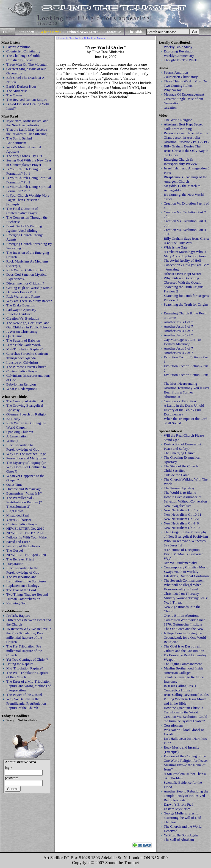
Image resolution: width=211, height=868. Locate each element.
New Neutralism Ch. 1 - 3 (182, 510)
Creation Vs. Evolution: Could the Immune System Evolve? (185, 719)
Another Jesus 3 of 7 (178, 326)
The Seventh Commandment (184, 580)
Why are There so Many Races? (29, 301)
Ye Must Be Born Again (181, 835)
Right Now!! (15, 511)
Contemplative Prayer (22, 371)
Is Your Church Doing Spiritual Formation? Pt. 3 (29, 189)
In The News (96, 38)
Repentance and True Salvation (186, 133)
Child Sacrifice (174, 471)
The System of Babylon (23, 340)
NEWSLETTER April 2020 (26, 555)
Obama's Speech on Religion (27, 414)
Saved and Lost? (18, 542)
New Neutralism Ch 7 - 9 (182, 528)
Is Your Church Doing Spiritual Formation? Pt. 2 (29, 180)
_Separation (15, 564)
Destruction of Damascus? (183, 444)
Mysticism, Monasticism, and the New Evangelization (27, 123)
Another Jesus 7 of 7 (178, 353)
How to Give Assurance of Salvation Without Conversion (185, 499)
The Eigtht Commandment (183, 664)
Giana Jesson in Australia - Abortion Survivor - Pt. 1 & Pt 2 (187, 140)
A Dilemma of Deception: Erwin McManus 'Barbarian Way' (184, 554)
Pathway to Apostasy (21, 310)
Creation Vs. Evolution (23, 318)
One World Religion (178, 120)
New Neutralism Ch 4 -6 (181, 523)
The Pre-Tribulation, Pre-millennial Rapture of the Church (24, 651)
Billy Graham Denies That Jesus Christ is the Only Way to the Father (186, 151)
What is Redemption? (22, 389)
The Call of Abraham (179, 840)
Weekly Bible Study (178, 47)
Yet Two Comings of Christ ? (27, 659)
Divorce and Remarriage (24, 489)
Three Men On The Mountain (27, 64)
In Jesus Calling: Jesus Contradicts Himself (180, 688)
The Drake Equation (21, 305)
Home (8, 32)
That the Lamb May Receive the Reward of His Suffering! (27, 132)
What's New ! (50, 32)
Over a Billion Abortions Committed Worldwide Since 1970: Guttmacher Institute (184, 620)
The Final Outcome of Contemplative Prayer (22, 211)
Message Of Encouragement (184, 94)
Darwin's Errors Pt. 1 (21, 292)
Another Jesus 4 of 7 (178, 331)
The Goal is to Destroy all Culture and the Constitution (184, 648)
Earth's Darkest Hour (21, 86)
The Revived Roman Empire (27, 100)
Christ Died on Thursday (181, 594)
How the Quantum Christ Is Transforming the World (183, 710)
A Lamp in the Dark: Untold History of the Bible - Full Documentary (184, 410)
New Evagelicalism (178, 506)
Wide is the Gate (176, 247)
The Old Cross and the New (184, 629)
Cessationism (173, 725)
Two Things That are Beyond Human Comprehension (27, 597)
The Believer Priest (20, 559)
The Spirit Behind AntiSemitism (19, 140)
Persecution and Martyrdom (26, 458)
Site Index (26, 32)
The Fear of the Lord (21, 590)
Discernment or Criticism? (25, 283)
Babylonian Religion (21, 384)
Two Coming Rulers (178, 86)
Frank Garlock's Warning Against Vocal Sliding (24, 228)
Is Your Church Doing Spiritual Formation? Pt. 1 (29, 171)
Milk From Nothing (178, 129)
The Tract (171, 822)
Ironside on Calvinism (22, 362)
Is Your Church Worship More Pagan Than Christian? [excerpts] (28, 200)
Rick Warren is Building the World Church (26, 425)
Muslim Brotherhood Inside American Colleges (184, 670)
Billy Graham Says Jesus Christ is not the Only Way (186, 241)
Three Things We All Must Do (185, 81)
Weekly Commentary (179, 56)
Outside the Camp (177, 475)
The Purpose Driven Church (26, 367)
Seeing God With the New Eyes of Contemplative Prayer (29, 162)
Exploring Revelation (179, 51)
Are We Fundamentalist (181, 563)
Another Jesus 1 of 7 (178, 322)
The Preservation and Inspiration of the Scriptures (26, 579)
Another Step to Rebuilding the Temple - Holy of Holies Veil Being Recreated (186, 796)
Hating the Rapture (20, 664)
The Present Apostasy (179, 488)
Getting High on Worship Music (29, 288)
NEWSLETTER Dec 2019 (25, 528)
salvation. (171, 108)
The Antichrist (16, 91)
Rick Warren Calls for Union (27, 270)
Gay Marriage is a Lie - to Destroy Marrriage (182, 342)
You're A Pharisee (19, 520)
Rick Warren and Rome (23, 296)
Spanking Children (20, 432)
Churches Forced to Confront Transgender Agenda (27, 356)
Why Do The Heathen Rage (26, 454)
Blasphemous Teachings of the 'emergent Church (185, 179)
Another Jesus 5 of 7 (178, 335)
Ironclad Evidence (19, 314)
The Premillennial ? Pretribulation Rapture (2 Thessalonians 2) (24, 502)
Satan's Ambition (18, 47)
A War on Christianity (22, 332)
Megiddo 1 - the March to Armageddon (182, 188)
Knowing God (16, 603)
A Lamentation (17, 436)
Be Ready (13, 419)
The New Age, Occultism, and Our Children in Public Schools (29, 325)
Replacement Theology (23, 586)
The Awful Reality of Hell (182, 260)
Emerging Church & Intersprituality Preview (181, 162)
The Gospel (15, 550)
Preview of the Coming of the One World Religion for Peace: (186, 758)
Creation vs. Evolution (180, 401)
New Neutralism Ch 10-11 (183, 514)
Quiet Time (14, 336)
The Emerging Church (180, 453)
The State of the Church (181, 466)
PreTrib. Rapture (18, 616)
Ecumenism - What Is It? (24, 493)
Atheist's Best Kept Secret (182, 274)
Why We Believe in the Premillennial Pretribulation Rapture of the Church (26, 703)
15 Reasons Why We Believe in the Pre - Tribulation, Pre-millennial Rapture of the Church (29, 635)
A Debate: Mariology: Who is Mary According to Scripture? (185, 254)
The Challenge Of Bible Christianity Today (23, 58)
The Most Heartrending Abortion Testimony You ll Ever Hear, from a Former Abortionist (187, 390)
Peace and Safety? (177, 449)
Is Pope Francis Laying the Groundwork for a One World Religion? (185, 637)
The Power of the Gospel (24, 695)
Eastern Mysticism (177, 809)
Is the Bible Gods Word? (24, 345)
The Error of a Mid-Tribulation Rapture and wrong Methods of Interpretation (29, 686)
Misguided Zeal (18, 515)
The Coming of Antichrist (25, 401)
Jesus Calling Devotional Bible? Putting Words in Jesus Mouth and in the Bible (187, 699)
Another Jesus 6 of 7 (178, 348)
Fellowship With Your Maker (27, 537)
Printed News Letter (83, 32)
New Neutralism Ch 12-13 (183, 519)
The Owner (14, 95)
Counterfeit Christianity (23, 51)
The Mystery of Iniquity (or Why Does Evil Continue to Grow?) (26, 467)
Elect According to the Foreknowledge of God (23, 570)
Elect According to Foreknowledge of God (23, 447)
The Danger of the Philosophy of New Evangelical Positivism (186, 534)
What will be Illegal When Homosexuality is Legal (183, 587)
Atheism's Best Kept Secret (183, 124)
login (9, 768)
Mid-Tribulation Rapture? (25, 349)
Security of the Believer (23, 546)
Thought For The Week (180, 60)
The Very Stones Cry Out (24, 156)
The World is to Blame (180, 492)
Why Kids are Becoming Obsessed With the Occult (182, 280)
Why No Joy (173, 90)
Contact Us (113, 32)
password (12, 778)
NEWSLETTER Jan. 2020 (25, 533)
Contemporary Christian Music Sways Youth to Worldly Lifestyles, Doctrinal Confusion (186, 572)
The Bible (135, 32)
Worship (12, 441)
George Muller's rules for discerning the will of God (182, 815)
